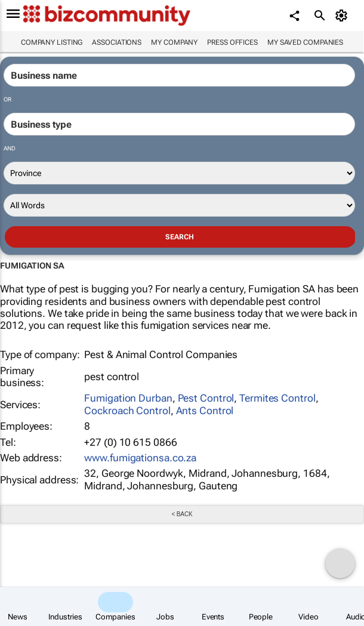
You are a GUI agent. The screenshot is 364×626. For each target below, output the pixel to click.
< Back (182, 514)
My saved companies (305, 42)
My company (174, 42)
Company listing (52, 42)
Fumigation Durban (128, 398)
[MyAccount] (343, 16)
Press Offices (232, 42)
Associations (117, 42)
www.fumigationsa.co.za (140, 458)
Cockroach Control (127, 411)
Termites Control (277, 398)
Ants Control (205, 411)
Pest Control (206, 398)
